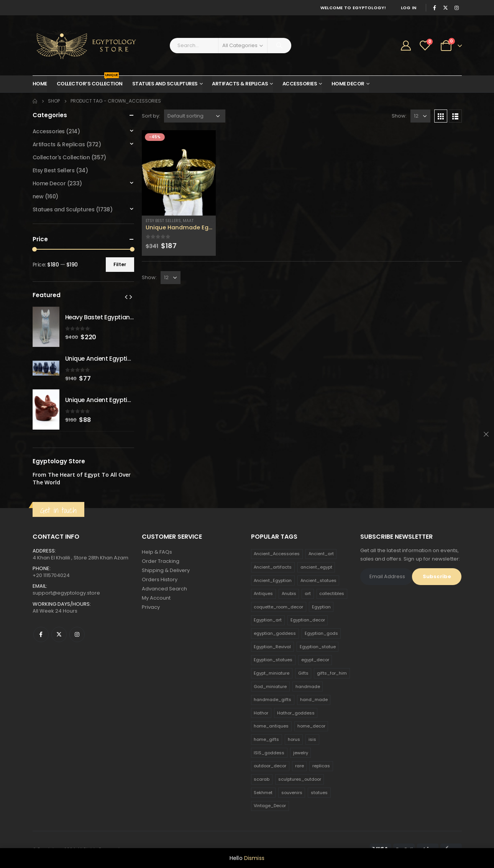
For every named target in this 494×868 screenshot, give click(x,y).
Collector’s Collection (90, 82)
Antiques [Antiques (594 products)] (263, 593)
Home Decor (348, 84)
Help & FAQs (157, 552)
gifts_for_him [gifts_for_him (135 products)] (332, 673)
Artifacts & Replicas (240, 84)
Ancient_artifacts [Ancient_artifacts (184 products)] (273, 567)
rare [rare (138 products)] (300, 766)
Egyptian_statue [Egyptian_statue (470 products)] (318, 647)
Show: (399, 116)
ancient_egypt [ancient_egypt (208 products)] (316, 567)
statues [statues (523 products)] (319, 793)
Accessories (300, 84)
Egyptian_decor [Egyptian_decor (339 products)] (308, 620)
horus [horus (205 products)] (294, 739)
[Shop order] (195, 116)
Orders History (160, 579)
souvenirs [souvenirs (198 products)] (292, 793)
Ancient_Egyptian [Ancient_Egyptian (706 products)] (273, 580)
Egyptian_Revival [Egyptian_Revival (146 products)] (272, 647)
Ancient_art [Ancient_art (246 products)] (321, 554)
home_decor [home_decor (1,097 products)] (311, 726)
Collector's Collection (61, 157)
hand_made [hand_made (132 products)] (314, 700)
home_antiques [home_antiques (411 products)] (271, 726)
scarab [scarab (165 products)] (262, 779)
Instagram (77, 634)
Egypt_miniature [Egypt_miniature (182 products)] (272, 673)
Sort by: (151, 116)
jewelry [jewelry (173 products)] (301, 753)
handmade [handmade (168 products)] (308, 687)
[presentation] (126, 297)
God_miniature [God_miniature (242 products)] (270, 687)
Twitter (59, 634)
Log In (409, 8)
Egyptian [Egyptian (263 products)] (321, 607)
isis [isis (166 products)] (312, 739)
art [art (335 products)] (308, 593)
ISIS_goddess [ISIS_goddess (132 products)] (269, 753)
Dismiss (254, 858)
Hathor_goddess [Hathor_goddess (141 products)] (296, 713)
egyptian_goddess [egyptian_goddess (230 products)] (275, 633)
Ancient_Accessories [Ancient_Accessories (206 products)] (277, 554)
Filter (120, 264)
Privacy (151, 607)
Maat (188, 221)
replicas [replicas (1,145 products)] (321, 766)
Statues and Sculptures (165, 84)
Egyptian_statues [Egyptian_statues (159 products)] (273, 660)
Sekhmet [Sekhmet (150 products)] (263, 793)
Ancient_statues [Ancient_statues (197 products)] (318, 580)
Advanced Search (164, 589)
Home (40, 84)
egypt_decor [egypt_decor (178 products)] (315, 660)
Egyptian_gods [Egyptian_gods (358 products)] (321, 633)
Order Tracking (161, 561)
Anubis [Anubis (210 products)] (289, 593)
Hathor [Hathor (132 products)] (261, 713)
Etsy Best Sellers (163, 221)
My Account (156, 598)
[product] (179, 173)
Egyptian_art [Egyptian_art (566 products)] (268, 620)
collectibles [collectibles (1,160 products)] (332, 593)
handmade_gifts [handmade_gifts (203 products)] (272, 700)
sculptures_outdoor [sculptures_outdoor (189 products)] (300, 779)
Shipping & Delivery (166, 570)
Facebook (41, 634)
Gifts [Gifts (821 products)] (303, 673)
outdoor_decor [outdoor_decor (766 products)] (270, 766)
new (38, 196)
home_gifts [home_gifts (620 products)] (266, 739)
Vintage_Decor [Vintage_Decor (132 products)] (270, 806)
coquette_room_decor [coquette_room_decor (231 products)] (278, 607)
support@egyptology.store (66, 593)
